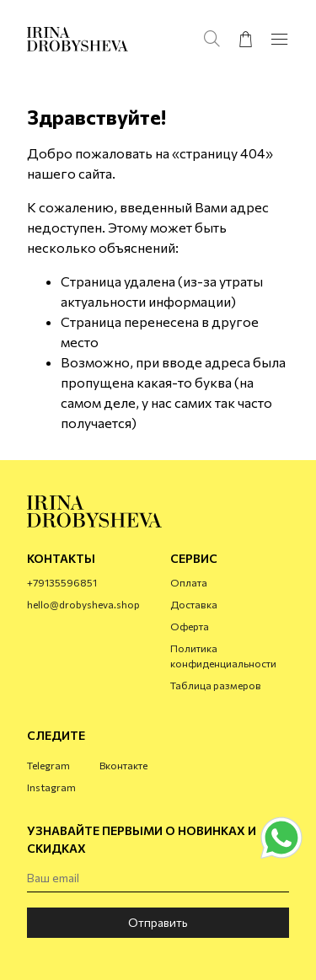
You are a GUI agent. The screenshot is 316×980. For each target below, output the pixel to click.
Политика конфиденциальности (223, 656)
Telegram (48, 765)
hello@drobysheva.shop (83, 604)
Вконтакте (123, 765)
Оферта (190, 626)
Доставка (194, 604)
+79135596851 (62, 582)
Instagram (51, 787)
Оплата (189, 582)
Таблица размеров (216, 685)
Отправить (158, 922)
